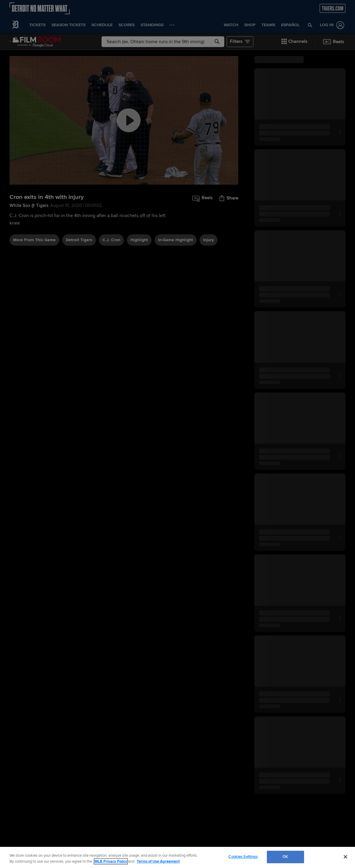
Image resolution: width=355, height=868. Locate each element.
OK (285, 857)
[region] (177, 857)
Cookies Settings (243, 857)
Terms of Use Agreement (158, 861)
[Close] (345, 857)
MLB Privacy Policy (111, 861)
